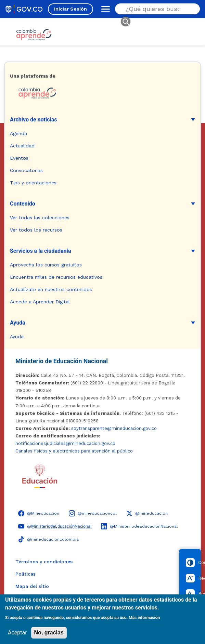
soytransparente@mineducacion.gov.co (114, 428)
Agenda (18, 133)
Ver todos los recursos (36, 230)
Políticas (25, 574)
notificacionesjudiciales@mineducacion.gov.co (65, 443)
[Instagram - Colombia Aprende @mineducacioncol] (93, 513)
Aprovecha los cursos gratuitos (46, 265)
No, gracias (49, 633)
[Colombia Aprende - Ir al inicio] (34, 35)
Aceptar (17, 633)
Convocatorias (26, 170)
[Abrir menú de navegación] (104, 9)
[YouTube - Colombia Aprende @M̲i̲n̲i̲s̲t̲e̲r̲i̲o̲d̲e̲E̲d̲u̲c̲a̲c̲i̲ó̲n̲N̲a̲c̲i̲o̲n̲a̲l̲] (55, 526)
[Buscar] (126, 22)
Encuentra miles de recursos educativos (56, 277)
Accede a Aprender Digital (40, 302)
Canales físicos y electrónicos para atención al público (74, 451)
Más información (144, 618)
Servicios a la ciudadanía (41, 251)
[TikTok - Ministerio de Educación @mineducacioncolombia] (48, 539)
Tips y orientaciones (33, 183)
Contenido (23, 204)
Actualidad (22, 146)
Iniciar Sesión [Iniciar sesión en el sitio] (71, 9)
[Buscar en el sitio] (155, 9)
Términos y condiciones (44, 562)
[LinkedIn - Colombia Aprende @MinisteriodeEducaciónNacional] (139, 526)
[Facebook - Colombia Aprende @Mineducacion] (39, 513)
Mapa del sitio (32, 586)
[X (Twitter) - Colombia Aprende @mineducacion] (147, 513)
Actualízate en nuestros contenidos (51, 289)
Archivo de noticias (34, 120)
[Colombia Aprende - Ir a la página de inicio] (102, 93)
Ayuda (18, 323)
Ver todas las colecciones (40, 218)
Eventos (19, 158)
